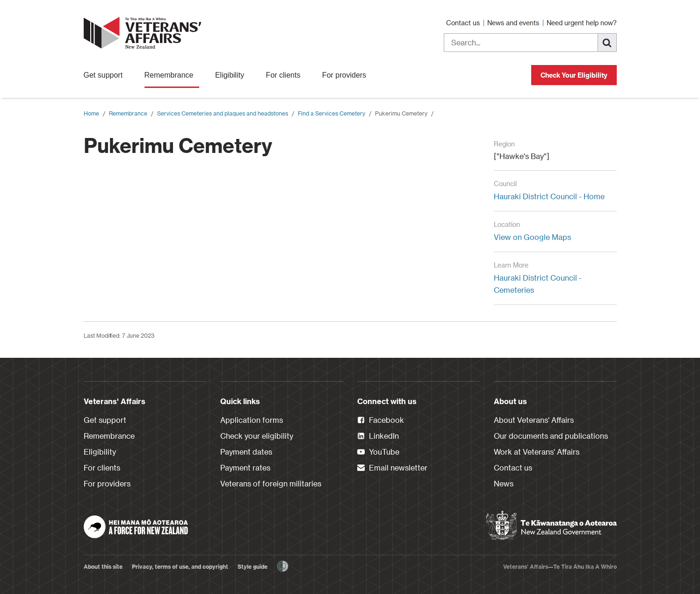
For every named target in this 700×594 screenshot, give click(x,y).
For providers (347, 75)
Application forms (252, 420)
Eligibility (233, 75)
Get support (106, 75)
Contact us (464, 23)
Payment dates (246, 452)
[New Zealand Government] (551, 526)
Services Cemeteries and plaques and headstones (223, 113)
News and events (514, 23)
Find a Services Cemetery (332, 113)
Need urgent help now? (582, 23)
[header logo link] (144, 33)
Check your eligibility (257, 436)
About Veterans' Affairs (534, 420)
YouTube (378, 452)
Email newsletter (392, 468)
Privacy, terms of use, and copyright (180, 566)
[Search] (607, 43)
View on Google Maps (532, 237)
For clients (286, 75)
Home (91, 113)
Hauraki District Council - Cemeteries (538, 284)
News (504, 483)
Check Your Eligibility (574, 75)
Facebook (381, 420)
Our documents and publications (551, 436)
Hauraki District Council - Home (549, 196)
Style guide (253, 566)
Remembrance (172, 75)
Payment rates (245, 467)
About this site (103, 566)
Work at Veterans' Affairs (537, 452)
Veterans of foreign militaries (271, 483)
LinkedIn (378, 436)
